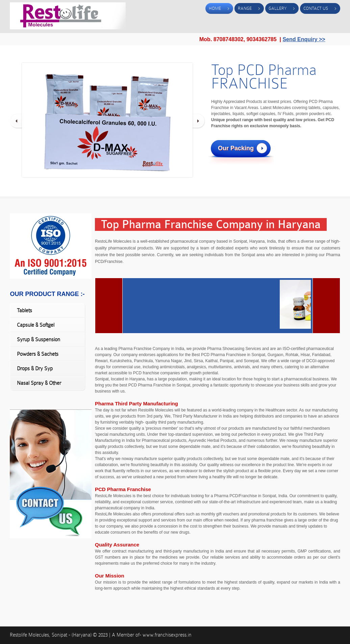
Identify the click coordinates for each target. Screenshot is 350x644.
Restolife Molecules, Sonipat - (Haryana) (51, 635)
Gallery (278, 8)
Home (215, 8)
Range (245, 8)
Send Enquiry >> (304, 39)
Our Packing (236, 148)
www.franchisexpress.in (167, 635)
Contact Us (316, 8)
